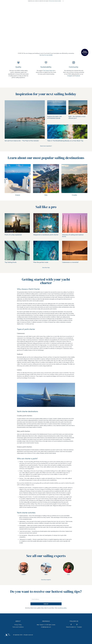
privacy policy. (63, 608)
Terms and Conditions (18, 627)
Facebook (77, 76)
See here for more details (46, 55)
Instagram (70, 76)
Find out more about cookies (55, 1)
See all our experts (46, 580)
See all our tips (46, 267)
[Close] (63, 1)
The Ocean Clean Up (49, 71)
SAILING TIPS (73, 5)
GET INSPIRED (83, 5)
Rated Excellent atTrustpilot (74, 627)
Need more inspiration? (46, 146)
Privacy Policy (18, 625)
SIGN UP (46, 604)
